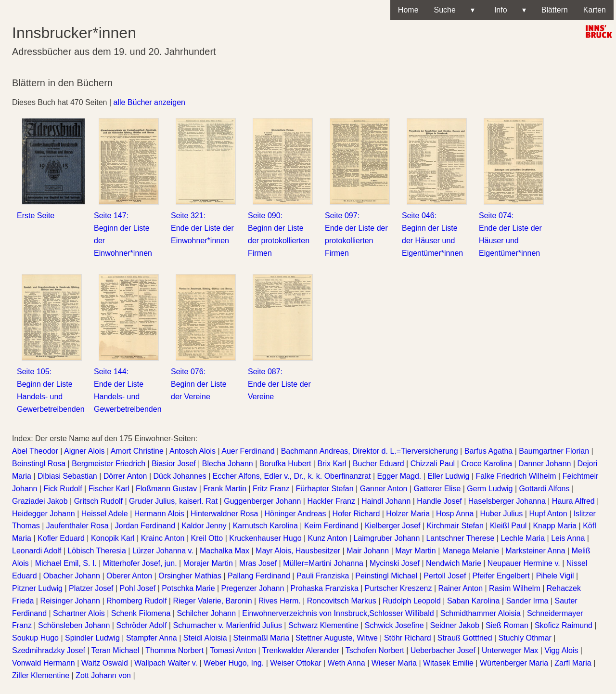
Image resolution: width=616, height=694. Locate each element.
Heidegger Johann (44, 514)
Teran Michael (115, 650)
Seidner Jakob (455, 625)
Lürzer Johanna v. (163, 551)
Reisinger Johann (70, 601)
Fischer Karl (109, 489)
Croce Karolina (487, 464)
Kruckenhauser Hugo (265, 538)
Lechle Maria (523, 538)
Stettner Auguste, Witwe (337, 638)
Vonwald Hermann (44, 663)
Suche (454, 10)
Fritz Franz (271, 489)
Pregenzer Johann (253, 588)
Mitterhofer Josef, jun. (140, 563)
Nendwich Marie (454, 563)
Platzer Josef (91, 588)
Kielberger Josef (393, 526)
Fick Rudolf (63, 489)
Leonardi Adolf (37, 551)
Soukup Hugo (35, 638)
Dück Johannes (180, 476)
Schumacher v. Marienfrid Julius (227, 625)
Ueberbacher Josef (443, 650)
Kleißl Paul (508, 526)
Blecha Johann (228, 464)
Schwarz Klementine (323, 625)
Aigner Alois (84, 451)
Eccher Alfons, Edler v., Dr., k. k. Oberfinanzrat (292, 476)
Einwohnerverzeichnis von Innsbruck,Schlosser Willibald (338, 613)
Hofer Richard (356, 514)
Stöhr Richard (408, 638)
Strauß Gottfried (465, 638)
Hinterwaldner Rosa (225, 514)
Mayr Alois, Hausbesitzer (298, 551)
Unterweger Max (510, 650)
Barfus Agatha (489, 451)
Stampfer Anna (152, 638)
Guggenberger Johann (262, 501)
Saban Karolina (473, 601)
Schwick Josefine (394, 625)
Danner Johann (545, 464)
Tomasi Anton (233, 650)
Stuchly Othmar (525, 638)
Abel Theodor (35, 451)
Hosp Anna (455, 514)
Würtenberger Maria (514, 663)
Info (508, 10)
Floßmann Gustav (166, 489)
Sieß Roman (507, 625)
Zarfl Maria (573, 663)
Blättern (555, 10)
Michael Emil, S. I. (66, 563)
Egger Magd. (399, 476)
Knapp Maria (555, 526)
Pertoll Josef (445, 576)
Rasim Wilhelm (515, 588)
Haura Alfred (573, 501)
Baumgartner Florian (554, 451)
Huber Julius (501, 514)
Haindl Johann (386, 501)
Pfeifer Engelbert (501, 576)
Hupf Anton (548, 514)
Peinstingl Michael (386, 576)
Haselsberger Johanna (507, 501)
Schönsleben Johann (74, 625)
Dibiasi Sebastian (67, 476)
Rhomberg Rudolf (136, 601)
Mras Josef (258, 563)
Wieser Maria (394, 663)
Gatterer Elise (437, 489)
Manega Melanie (471, 551)
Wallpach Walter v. (166, 663)
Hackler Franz (331, 501)
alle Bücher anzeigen (149, 102)
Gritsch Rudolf (98, 501)
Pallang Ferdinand (259, 576)
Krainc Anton (163, 538)
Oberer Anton (129, 576)
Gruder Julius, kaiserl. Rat (173, 501)
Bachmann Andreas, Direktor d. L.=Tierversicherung (370, 451)
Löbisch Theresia (97, 551)
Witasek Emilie (448, 663)
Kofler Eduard (61, 538)
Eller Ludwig (448, 476)
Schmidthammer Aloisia (481, 613)
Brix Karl (332, 464)
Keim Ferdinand (331, 526)
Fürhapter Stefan (325, 489)
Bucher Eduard (379, 464)
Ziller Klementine (41, 675)
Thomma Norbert (174, 650)
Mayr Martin (415, 551)
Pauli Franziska (323, 576)
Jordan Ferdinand (145, 526)
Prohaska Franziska (324, 588)
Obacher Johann (72, 576)
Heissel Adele (105, 514)
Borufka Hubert (285, 464)
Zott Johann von (103, 675)
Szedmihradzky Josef (49, 650)
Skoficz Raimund (564, 625)
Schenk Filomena (141, 613)
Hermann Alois (159, 514)
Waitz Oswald (105, 663)
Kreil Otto (207, 538)
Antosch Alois (192, 451)
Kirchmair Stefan (455, 526)
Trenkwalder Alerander (301, 650)
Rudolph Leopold (412, 601)
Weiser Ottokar (295, 663)
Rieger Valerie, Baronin (212, 601)
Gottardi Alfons (545, 489)
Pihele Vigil (555, 576)
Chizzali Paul (433, 464)
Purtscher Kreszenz (398, 588)
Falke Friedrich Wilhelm (516, 476)
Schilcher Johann (206, 613)
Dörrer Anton (125, 476)
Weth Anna (346, 663)
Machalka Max (225, 551)
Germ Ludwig (490, 489)
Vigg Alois (561, 650)
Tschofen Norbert (375, 650)
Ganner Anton (384, 489)
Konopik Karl (113, 538)
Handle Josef (439, 501)
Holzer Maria (408, 514)
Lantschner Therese (460, 538)
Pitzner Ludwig (37, 588)
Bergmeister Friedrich (109, 464)
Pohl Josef (138, 588)
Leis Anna (568, 538)
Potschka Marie (188, 588)
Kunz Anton (328, 538)
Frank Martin (225, 489)
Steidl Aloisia (205, 638)
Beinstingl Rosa (39, 464)
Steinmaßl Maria (261, 638)
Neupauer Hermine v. (524, 563)
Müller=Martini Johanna (323, 563)
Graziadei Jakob (40, 501)
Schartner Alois (79, 613)
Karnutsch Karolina (265, 526)
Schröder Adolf (141, 625)
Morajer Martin (208, 563)
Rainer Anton (461, 588)
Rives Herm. (280, 601)
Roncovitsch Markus (342, 601)
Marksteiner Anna (535, 551)
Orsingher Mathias (190, 576)
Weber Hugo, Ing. (234, 663)
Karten (595, 10)
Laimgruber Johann (386, 538)
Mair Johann (368, 551)
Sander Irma (527, 601)
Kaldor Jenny (204, 526)
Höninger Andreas (295, 514)
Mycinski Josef (395, 563)
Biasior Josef (174, 464)
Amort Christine (137, 451)
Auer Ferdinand (248, 451)
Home (408, 10)
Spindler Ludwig (92, 638)
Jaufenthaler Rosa (77, 526)
